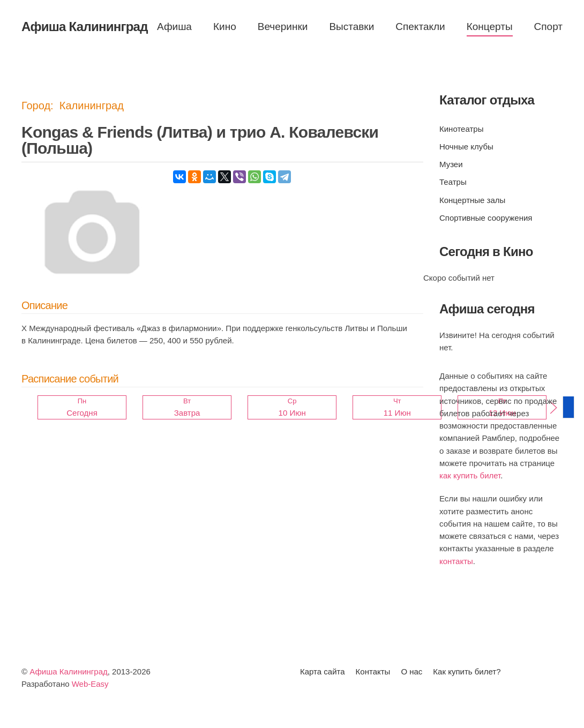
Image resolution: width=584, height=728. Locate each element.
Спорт (548, 27)
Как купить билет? (467, 672)
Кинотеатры (461, 129)
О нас (411, 672)
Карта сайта (323, 672)
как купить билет (470, 475)
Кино (225, 27)
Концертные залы (472, 200)
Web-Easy (90, 684)
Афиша (174, 27)
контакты (456, 561)
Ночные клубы (466, 147)
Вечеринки (283, 27)
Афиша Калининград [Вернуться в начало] (85, 27)
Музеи (451, 164)
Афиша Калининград (69, 672)
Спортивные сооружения (486, 218)
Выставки (351, 27)
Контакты (373, 672)
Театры (453, 182)
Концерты (490, 27)
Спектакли (420, 27)
